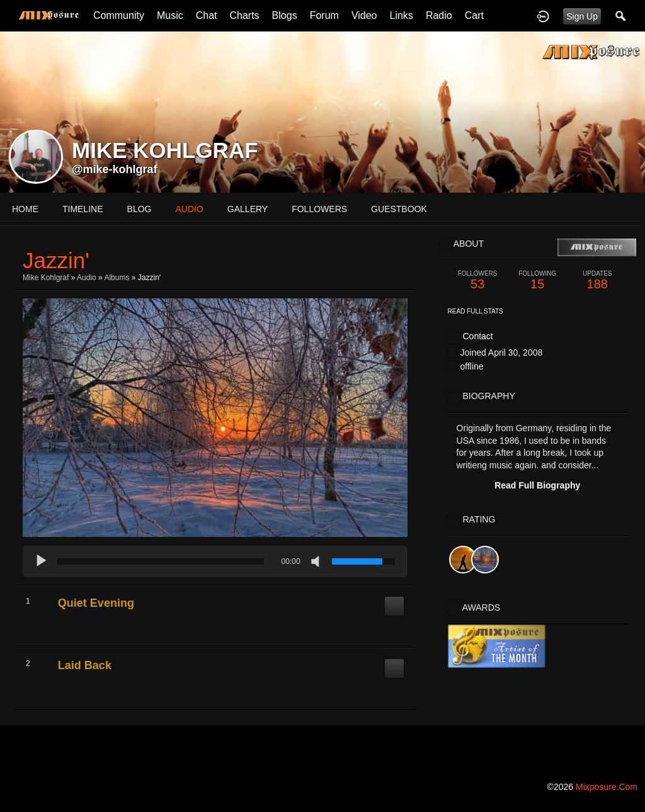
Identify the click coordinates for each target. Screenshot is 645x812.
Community (119, 15)
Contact (477, 336)
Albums (117, 278)
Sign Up (582, 16)
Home (25, 209)
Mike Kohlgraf (46, 278)
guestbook (399, 209)
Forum (324, 15)
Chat (207, 15)
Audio (87, 278)
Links (402, 15)
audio (189, 209)
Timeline (83, 209)
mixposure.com (607, 787)
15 (538, 280)
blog (140, 209)
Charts (244, 15)
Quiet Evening (96, 603)
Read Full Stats (476, 311)
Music (170, 15)
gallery (248, 209)
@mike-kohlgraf (115, 169)
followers (319, 209)
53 (478, 280)
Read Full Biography (537, 485)
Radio (439, 15)
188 (597, 280)
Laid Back (85, 665)
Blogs (285, 15)
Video (364, 15)
